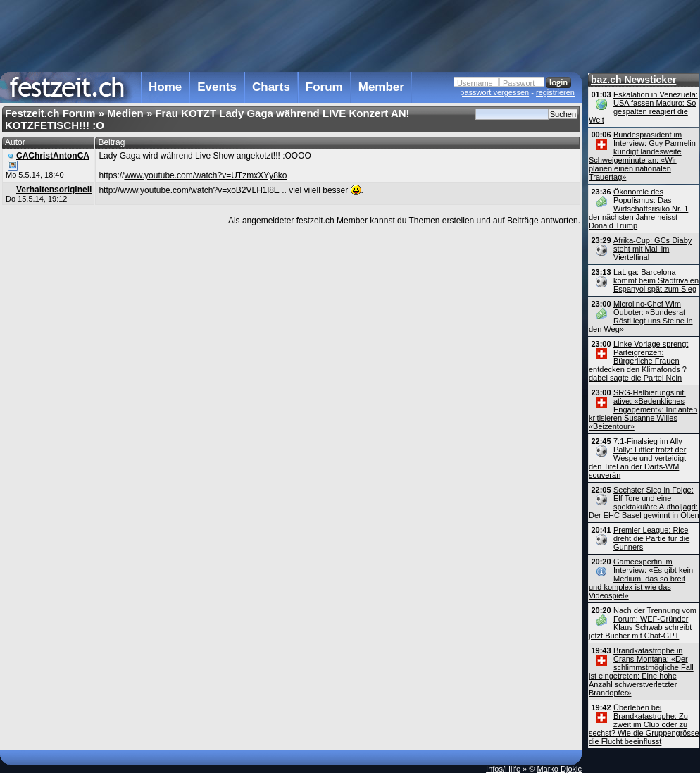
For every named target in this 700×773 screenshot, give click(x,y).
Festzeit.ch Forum (50, 113)
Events (217, 87)
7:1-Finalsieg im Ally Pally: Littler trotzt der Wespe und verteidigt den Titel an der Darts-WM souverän (637, 458)
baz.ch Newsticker (633, 80)
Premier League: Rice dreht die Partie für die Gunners (651, 538)
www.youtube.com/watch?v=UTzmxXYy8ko (205, 175)
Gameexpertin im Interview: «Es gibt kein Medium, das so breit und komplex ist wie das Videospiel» (641, 579)
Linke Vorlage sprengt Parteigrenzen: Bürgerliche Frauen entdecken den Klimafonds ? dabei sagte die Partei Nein (638, 361)
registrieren (555, 92)
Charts (271, 87)
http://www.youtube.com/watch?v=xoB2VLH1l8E (189, 190)
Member (381, 87)
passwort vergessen (494, 92)
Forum (324, 87)
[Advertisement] (291, 35)
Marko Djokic (559, 769)
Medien (125, 113)
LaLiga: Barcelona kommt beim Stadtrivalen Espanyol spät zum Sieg (656, 280)
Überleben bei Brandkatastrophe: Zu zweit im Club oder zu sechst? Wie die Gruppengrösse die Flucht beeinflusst (644, 724)
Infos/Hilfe (503, 769)
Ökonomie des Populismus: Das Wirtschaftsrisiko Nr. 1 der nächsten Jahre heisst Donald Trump (638, 209)
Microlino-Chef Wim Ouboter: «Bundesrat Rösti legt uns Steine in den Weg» (641, 316)
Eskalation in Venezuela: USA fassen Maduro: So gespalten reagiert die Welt (643, 107)
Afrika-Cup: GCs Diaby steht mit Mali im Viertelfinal (652, 249)
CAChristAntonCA (53, 156)
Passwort (519, 83)
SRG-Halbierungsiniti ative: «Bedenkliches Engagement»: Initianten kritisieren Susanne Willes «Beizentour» (643, 409)
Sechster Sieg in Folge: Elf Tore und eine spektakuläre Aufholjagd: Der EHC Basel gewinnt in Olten (644, 502)
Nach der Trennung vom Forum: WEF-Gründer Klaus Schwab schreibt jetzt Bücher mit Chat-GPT (643, 623)
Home (165, 87)
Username (475, 83)
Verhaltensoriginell (54, 190)
